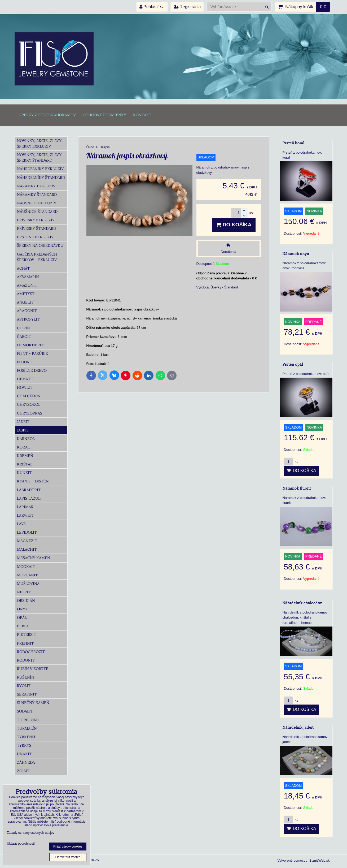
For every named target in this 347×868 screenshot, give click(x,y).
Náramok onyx (296, 254)
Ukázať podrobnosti (21, 844)
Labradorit (29, 490)
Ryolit (24, 686)
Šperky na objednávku (40, 245)
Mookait (26, 567)
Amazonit (27, 285)
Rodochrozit (31, 652)
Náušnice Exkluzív (37, 203)
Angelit (25, 302)
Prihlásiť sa (152, 7)
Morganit (27, 575)
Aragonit (27, 311)
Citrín (23, 328)
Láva (21, 524)
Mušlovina (28, 584)
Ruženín (26, 677)
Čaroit (24, 336)
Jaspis (23, 430)
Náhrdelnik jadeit (298, 727)
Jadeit (23, 422)
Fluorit (25, 362)
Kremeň (25, 456)
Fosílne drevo (32, 370)
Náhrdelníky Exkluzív (40, 169)
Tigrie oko (28, 720)
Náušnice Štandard (37, 211)
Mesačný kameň (34, 558)
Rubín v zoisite (33, 669)
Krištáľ (25, 464)
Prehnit (25, 643)
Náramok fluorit (297, 488)
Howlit (25, 387)
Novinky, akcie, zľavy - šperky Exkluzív (41, 143)
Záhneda (26, 762)
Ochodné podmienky (104, 115)
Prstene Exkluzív (35, 237)
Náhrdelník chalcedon (303, 603)
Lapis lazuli (29, 498)
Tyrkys (24, 745)
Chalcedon (29, 396)
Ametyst (26, 294)
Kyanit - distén (33, 481)
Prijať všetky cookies (68, 847)
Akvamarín (28, 277)
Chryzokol (29, 404)
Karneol (26, 439)
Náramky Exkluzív (36, 186)
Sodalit (25, 711)
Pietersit (27, 634)
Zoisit (23, 771)
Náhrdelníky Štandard (41, 178)
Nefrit (24, 592)
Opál (22, 617)
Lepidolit (27, 532)
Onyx (22, 609)
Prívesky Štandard (36, 228)
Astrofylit (28, 319)
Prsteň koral (293, 143)
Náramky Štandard (37, 195)
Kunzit (24, 473)
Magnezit (27, 541)
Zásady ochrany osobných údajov (31, 833)
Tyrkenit (26, 737)
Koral (23, 447)
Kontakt (142, 115)
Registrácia (187, 7)
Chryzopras (30, 413)
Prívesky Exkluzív (36, 220)
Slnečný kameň (33, 703)
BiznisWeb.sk (320, 860)
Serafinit (27, 694)
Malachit (27, 549)
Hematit (26, 379)
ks (291, 462)
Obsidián (26, 601)
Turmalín (27, 728)
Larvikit (25, 515)
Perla (23, 626)
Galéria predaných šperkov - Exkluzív (37, 257)
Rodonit (26, 660)
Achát (23, 268)
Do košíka (234, 225)
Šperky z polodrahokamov (48, 115)
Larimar (25, 507)
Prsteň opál (293, 364)
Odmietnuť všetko (68, 857)
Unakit (24, 754)
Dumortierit (30, 345)
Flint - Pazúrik (33, 353)
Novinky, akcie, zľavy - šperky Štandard (41, 157)
